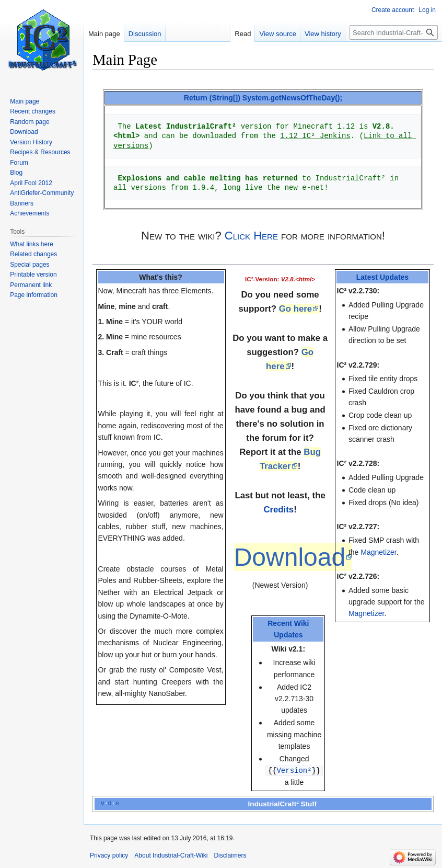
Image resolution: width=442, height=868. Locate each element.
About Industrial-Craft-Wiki (171, 855)
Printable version (33, 275)
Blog (16, 173)
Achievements (30, 213)
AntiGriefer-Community (42, 193)
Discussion (145, 34)
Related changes (33, 254)
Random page (30, 122)
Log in (427, 10)
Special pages (30, 265)
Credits (278, 510)
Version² (294, 770)
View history (323, 34)
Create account (393, 10)
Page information (34, 295)
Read (243, 34)
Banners (22, 203)
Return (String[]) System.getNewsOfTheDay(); (263, 98)
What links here (32, 244)
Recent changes (33, 111)
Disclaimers (230, 855)
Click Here (251, 236)
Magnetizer (378, 552)
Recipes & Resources (40, 152)
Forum (19, 163)
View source (278, 34)
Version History (31, 142)
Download (290, 557)
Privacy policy (109, 855)
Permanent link (31, 285)
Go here (295, 309)
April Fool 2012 (31, 183)
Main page (104, 34)
